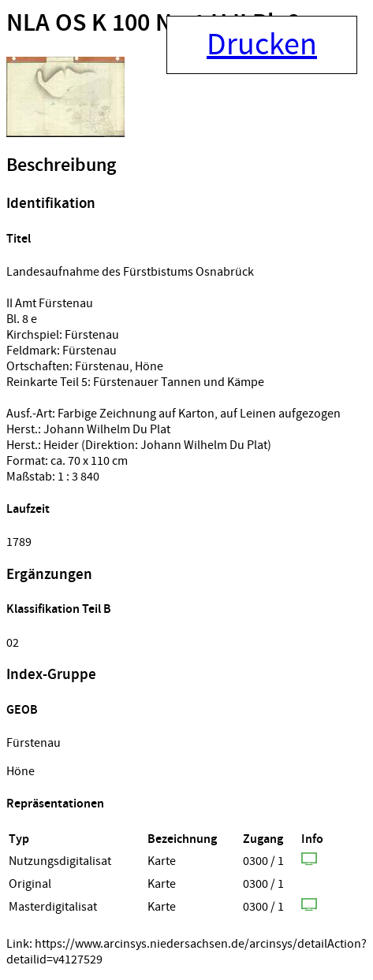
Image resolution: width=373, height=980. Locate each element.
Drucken (262, 45)
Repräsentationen (55, 804)
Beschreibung (61, 165)
